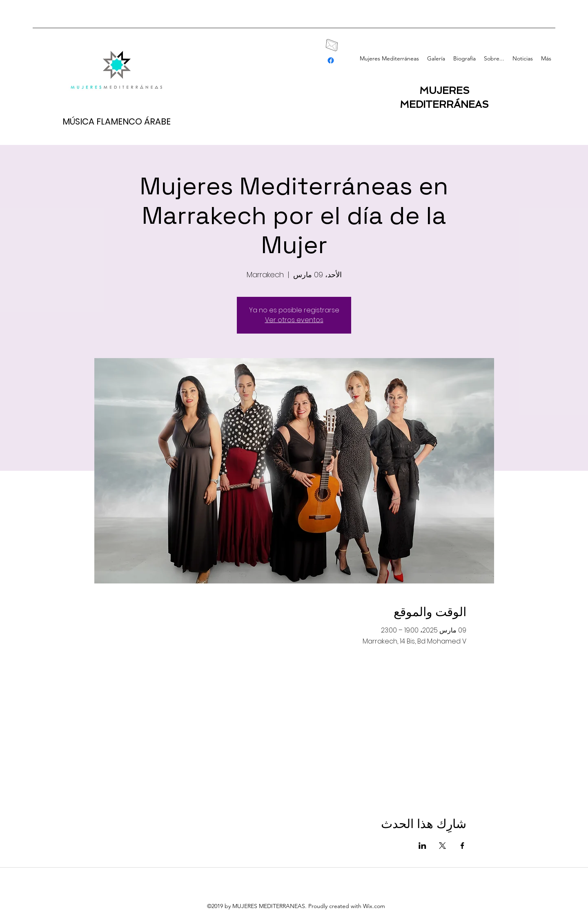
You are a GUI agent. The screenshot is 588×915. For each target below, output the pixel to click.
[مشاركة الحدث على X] (442, 846)
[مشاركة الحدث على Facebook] (462, 846)
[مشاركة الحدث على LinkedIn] (422, 846)
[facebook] (331, 60)
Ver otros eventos (294, 320)
